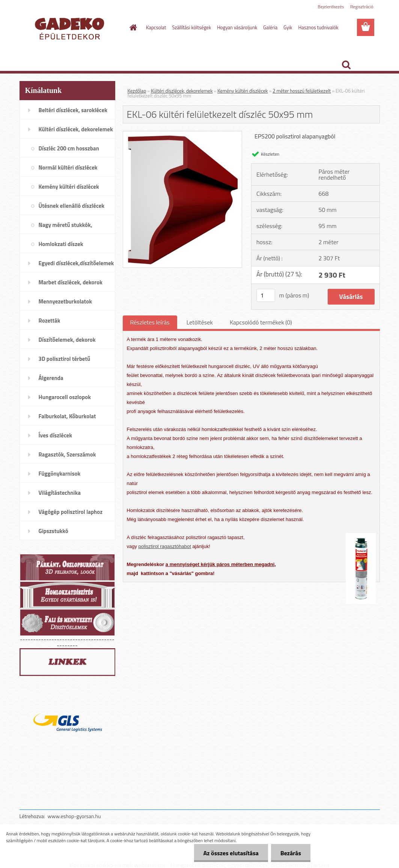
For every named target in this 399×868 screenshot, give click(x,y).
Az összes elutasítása (231, 853)
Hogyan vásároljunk (237, 27)
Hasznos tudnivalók (318, 27)
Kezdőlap (137, 91)
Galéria (270, 27)
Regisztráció (362, 7)
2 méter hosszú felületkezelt (302, 91)
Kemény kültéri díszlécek (242, 91)
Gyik (288, 27)
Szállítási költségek (191, 27)
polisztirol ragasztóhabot (165, 546)
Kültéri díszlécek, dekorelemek (182, 91)
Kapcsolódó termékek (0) (261, 322)
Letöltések (200, 322)
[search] (346, 65)
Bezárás (291, 853)
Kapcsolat (156, 27)
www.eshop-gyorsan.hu (74, 816)
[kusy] (266, 295)
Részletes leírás (150, 322)
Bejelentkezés (331, 7)
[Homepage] (132, 27)
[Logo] (71, 28)
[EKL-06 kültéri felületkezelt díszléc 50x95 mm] (183, 134)
